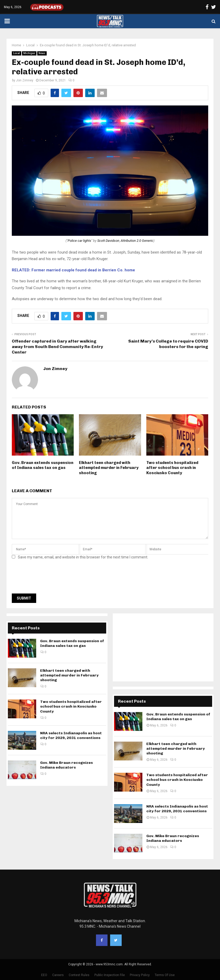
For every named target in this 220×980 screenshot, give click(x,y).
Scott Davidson (108, 241)
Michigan (29, 53)
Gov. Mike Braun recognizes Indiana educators (66, 765)
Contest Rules (79, 975)
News (42, 53)
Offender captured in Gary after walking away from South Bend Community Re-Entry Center (57, 347)
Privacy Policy (140, 975)
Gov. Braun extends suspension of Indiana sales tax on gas (43, 465)
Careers (58, 975)
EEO (44, 975)
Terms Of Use (165, 975)
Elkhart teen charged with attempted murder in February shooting (109, 468)
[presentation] (52, 578)
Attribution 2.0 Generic (137, 241)
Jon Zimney (25, 80)
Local (17, 53)
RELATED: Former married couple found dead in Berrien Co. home (73, 270)
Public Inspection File (110, 975)
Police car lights (79, 241)
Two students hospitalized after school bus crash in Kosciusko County (172, 468)
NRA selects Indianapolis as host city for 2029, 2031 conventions (71, 735)
